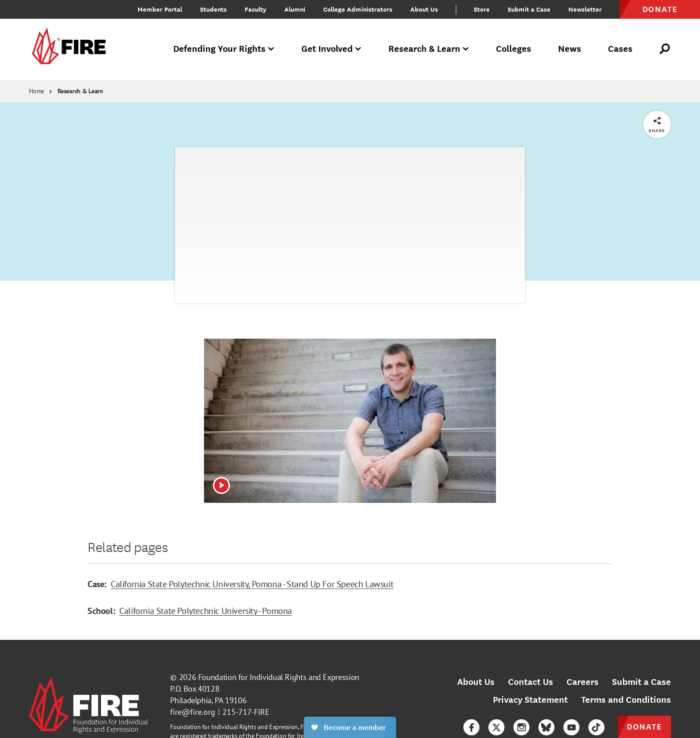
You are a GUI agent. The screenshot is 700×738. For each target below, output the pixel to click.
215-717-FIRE (246, 712)
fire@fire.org (193, 712)
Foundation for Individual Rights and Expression (279, 677)
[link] (67, 49)
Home (37, 91)
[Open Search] (665, 49)
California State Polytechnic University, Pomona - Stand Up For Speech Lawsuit (252, 584)
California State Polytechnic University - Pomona (206, 611)
